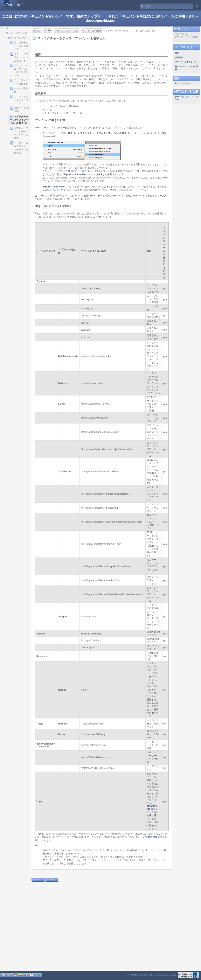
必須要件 (41, 93)
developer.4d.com (100, 21)
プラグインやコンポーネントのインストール (19, 70)
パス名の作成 (150, 837)
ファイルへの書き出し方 (50, 120)
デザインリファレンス (16, 33)
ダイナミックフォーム (54, 860)
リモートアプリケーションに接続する (19, 57)
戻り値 (153, 815)
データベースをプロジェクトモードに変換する (19, 148)
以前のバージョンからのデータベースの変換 (19, 133)
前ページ (37, 880)
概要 (38, 54)
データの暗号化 (19, 90)
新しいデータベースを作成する (19, 46)
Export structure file (74, 174)
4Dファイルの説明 (19, 110)
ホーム (4, 28)
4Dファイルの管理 (16, 38)
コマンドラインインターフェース (19, 100)
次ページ (51, 880)
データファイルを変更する (19, 82)
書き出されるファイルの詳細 (53, 206)
